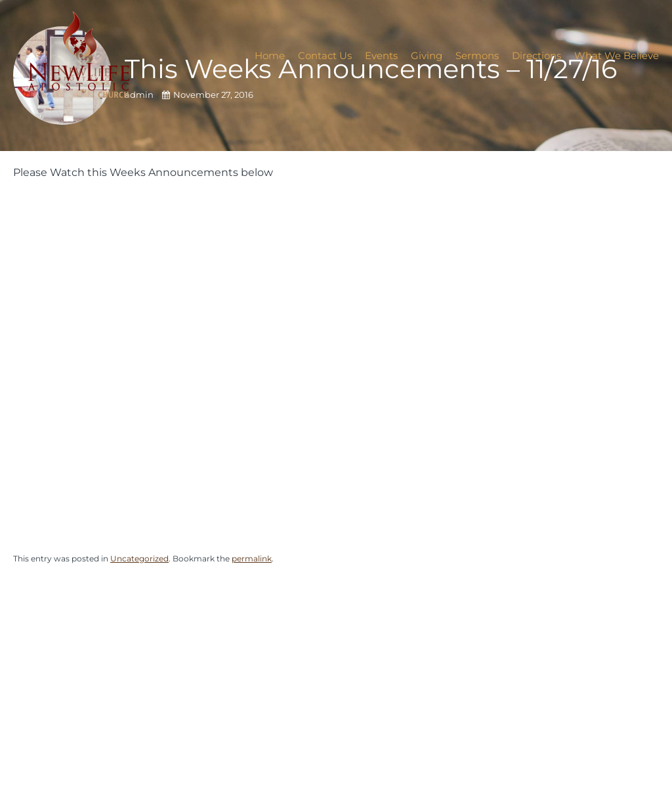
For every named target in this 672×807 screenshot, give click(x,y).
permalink (252, 558)
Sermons (477, 55)
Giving (427, 55)
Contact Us (325, 55)
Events (381, 55)
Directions (536, 55)
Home (270, 55)
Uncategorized (139, 558)
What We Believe (617, 55)
